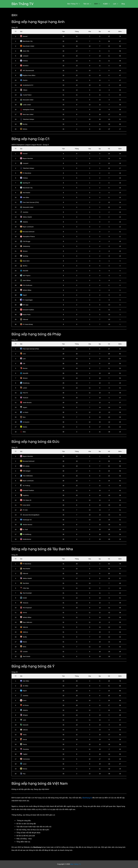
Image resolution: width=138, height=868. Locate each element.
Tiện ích (88, 4)
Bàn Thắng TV (22, 4)
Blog (123, 4)
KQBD (107, 4)
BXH (98, 4)
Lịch (116, 4)
